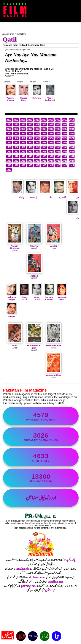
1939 (37, 156)
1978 (44, 138)
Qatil (10, 39)
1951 (23, 152)
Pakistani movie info (41, 416)
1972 (16, 143)
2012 (16, 124)
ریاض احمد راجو (32, 196)
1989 (37, 134)
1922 (16, 165)
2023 (9, 120)
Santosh (12, 316)
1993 (9, 134)
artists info (41, 457)
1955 (65, 147)
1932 (16, 161)
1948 (44, 152)
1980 (30, 138)
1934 (71, 156)
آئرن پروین (59, 196)
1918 (44, 165)
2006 (58, 124)
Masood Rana (24, 98)
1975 (65, 138)
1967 (51, 143)
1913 (9, 170)
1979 (37, 138)
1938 (44, 156)
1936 (58, 156)
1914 (71, 165)
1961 (23, 147)
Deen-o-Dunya (54, 346)
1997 (51, 129)
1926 (58, 161)
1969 (37, 143)
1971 (23, 143)
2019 (37, 120)
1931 (23, 161)
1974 (71, 138)
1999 (37, 129)
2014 (71, 120)
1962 (16, 147)
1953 (9, 152)
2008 (44, 124)
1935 (65, 156)
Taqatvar (34, 246)
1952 (16, 152)
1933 (9, 161)
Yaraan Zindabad (15, 247)
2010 (30, 124)
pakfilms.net (55, 582)
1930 (30, 161)
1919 (37, 165)
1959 (37, 147)
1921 (23, 165)
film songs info (41, 478)
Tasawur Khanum (11, 98)
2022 (16, 120)
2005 (65, 124)
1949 (37, 152)
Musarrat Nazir (62, 297)
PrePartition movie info (41, 437)
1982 (16, 138)
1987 (51, 134)
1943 (9, 156)
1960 (30, 147)
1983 (9, 138)
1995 (65, 129)
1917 (51, 165)
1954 (71, 147)
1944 (71, 152)
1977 (51, 138)
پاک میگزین (71, 560)
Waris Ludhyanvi (50, 98)
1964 (71, 143)
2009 (37, 124)
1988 (44, 134)
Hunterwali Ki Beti (34, 347)
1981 (23, 138)
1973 (9, 143)
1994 (71, 129)
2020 (30, 120)
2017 (51, 120)
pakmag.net (28, 586)
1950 (30, 152)
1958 (44, 147)
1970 (30, 143)
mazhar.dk (23, 569)
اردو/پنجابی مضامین (41, 498)
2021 (23, 120)
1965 (65, 143)
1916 (58, 165)
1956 (58, 147)
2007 (51, 124)
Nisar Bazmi (37, 297)
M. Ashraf (37, 97)
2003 (9, 129)
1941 (23, 156)
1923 (9, 165)
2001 (23, 129)
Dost (15, 346)
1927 (51, 161)
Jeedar (54, 246)
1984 (71, 134)
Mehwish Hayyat (12, 297)
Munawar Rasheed (49, 297)
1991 (23, 134)
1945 (65, 152)
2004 (71, 124)
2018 (44, 120)
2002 (16, 129)
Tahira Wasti (24, 297)
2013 (9, 124)
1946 (58, 152)
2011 (23, 124)
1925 (65, 161)
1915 (65, 165)
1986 (58, 134)
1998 (44, 129)
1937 (51, 156)
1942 (16, 156)
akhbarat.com (37, 577)
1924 (71, 161)
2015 (65, 120)
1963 (9, 147)
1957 (51, 147)
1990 (30, 134)
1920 (30, 165)
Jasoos (34, 276)
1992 (16, 134)
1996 (58, 129)
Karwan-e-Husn (53, 375)
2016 (58, 120)
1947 (51, 152)
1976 (58, 138)
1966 (58, 143)
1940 (30, 156)
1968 (44, 143)
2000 (30, 129)
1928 (44, 161)
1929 (37, 161)
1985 (65, 134)
